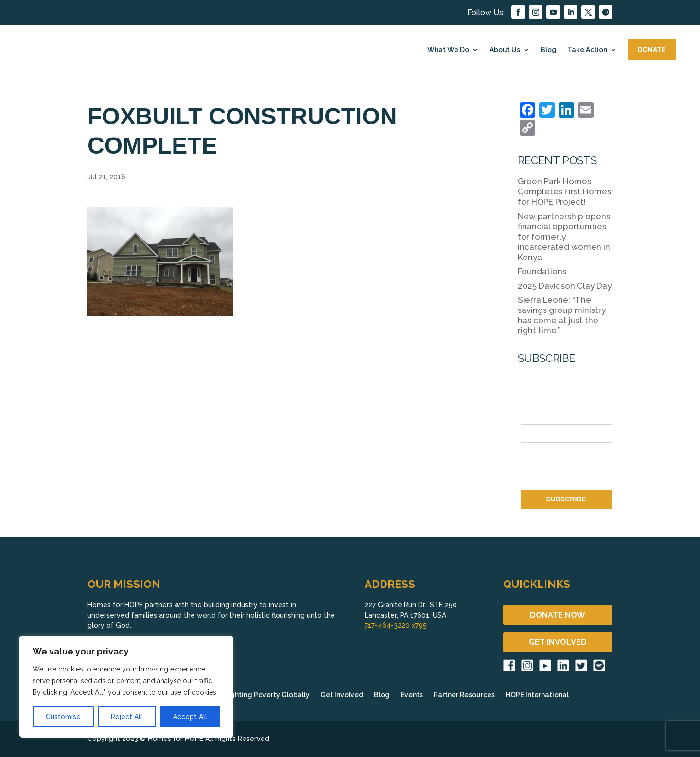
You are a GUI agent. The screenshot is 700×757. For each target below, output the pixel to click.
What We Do (448, 50)
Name (530, 386)
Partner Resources (464, 695)
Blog (549, 50)
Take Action (587, 50)
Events (412, 695)
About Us (505, 50)
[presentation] (595, 468)
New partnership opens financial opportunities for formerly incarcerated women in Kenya (564, 237)
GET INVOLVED (558, 642)
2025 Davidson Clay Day (565, 286)
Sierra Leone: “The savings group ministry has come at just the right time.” (562, 315)
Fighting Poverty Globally (267, 695)
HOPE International (537, 695)
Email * (532, 418)
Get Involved (342, 695)
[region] (126, 687)
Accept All (190, 717)
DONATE (652, 50)
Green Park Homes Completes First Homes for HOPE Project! (564, 191)
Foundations (542, 271)
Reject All (127, 717)
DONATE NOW (558, 615)
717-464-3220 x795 (396, 625)
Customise (63, 717)
